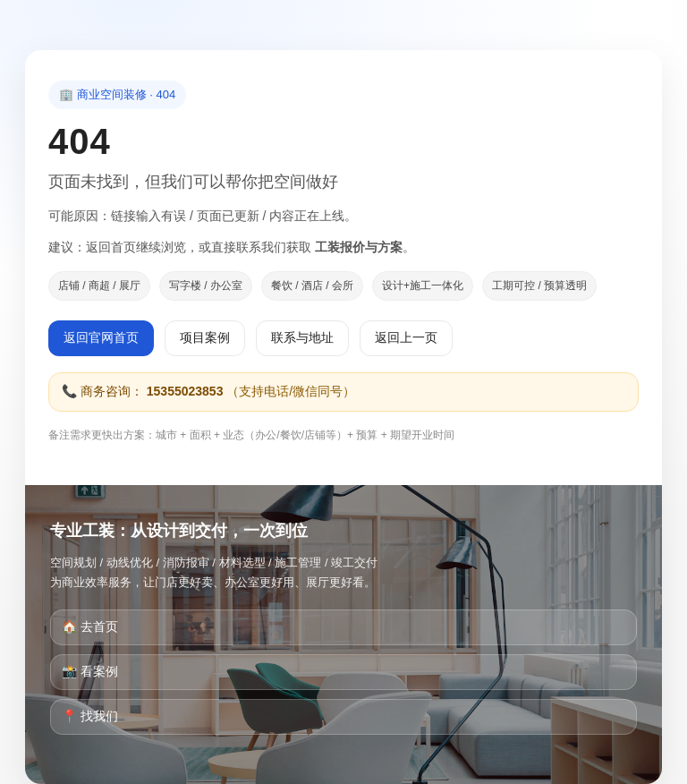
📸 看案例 (90, 671)
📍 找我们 (90, 716)
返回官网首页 (101, 337)
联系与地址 (302, 337)
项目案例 (205, 337)
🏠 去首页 (90, 626)
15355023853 (185, 391)
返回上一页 (406, 337)
